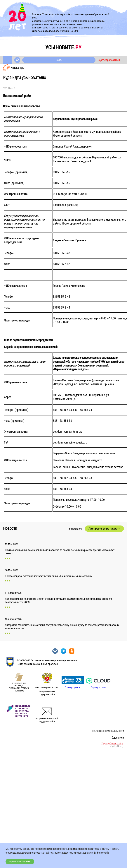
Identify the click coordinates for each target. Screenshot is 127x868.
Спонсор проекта (73, 687)
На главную (17, 67)
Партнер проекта (98, 687)
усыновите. (63, 47)
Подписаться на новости (104, 529)
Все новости (76, 529)
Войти (59, 60)
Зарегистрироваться (109, 60)
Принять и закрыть (20, 862)
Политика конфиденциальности (107, 731)
